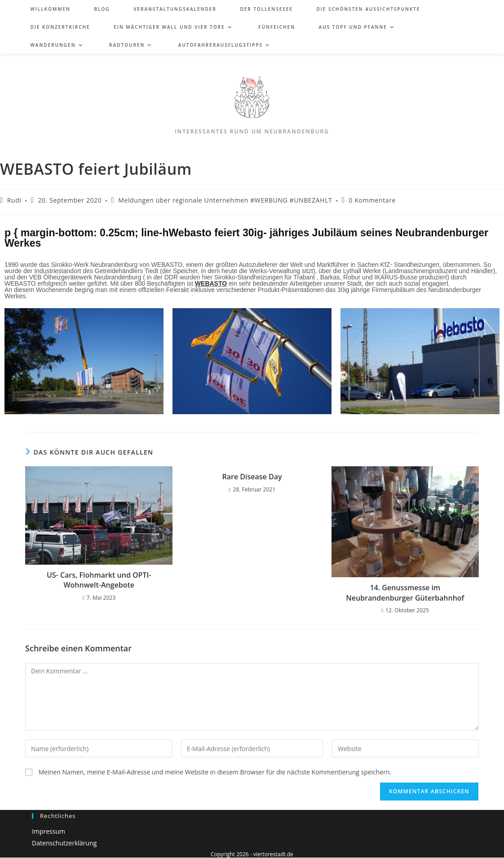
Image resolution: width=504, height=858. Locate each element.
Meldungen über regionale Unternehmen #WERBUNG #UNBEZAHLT (225, 200)
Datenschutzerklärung (64, 843)
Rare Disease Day (252, 477)
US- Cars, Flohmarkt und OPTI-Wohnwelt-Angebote (99, 580)
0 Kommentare (372, 200)
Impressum (49, 831)
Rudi (14, 200)
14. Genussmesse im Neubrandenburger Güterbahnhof (405, 593)
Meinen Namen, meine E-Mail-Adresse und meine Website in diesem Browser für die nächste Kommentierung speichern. (215, 772)
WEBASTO (211, 283)
